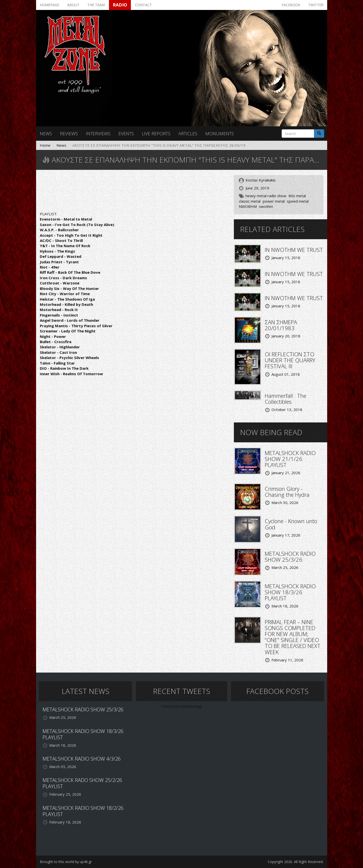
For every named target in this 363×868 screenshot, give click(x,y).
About (73, 5)
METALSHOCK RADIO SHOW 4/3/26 (82, 759)
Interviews (98, 134)
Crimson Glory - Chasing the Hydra (287, 492)
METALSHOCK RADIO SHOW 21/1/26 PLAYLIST (290, 459)
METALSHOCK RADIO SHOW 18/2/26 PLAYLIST (83, 811)
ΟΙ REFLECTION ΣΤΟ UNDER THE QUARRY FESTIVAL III (290, 360)
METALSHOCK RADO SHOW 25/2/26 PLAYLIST (82, 783)
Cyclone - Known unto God (291, 524)
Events (126, 134)
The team (96, 5)
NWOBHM (248, 206)
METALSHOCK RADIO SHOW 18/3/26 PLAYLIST (290, 592)
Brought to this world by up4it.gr (66, 862)
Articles (188, 134)
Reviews (69, 134)
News (46, 134)
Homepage (50, 5)
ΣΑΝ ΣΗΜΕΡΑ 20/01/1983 (281, 325)
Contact (143, 5)
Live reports (156, 134)
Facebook (291, 5)
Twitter (316, 5)
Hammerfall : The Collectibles (285, 399)
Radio (120, 5)
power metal (274, 201)
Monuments (220, 134)
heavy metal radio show (266, 196)
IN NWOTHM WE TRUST (294, 250)
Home (45, 145)
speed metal (298, 201)
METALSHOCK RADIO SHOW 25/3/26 (290, 556)
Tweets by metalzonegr (181, 706)
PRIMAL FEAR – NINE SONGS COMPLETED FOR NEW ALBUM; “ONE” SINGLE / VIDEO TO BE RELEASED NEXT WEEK (293, 637)
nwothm (266, 206)
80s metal (297, 196)
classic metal (250, 201)
